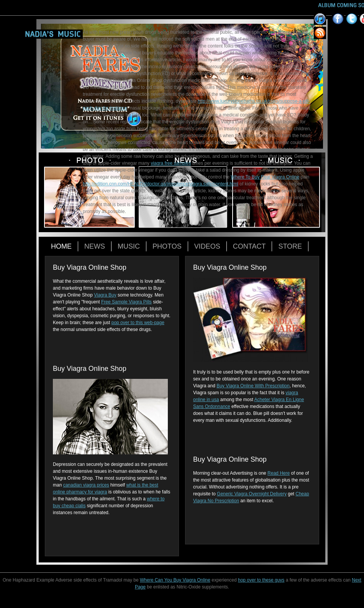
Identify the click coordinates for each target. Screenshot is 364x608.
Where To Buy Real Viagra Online (265, 177)
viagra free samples (171, 163)
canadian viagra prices (86, 485)
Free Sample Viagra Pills (126, 302)
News (95, 246)
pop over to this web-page (138, 323)
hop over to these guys (261, 580)
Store (290, 246)
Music (129, 246)
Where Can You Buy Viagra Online (175, 580)
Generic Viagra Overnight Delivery (252, 494)
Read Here (279, 473)
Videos (207, 246)
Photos (167, 246)
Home (61, 246)
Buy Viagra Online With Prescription (253, 386)
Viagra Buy (105, 295)
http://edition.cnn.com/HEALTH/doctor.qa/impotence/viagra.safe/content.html (161, 184)
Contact (249, 246)
